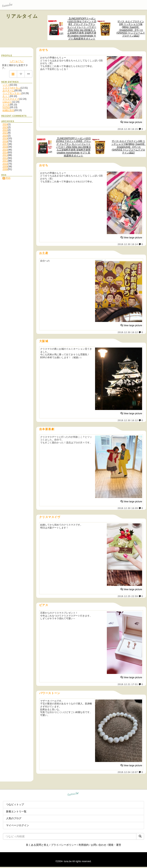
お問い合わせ (99, 845)
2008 (5, 169)
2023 (5, 127)
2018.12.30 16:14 (128, 244)
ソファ (6, 85)
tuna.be (73, 794)
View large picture (131, 122)
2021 (5, 133)
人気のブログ (14, 818)
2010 (5, 164)
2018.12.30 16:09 (128, 508)
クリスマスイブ (11, 99)
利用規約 (84, 845)
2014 (5, 152)
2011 (5, 161)
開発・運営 (115, 845)
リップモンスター (12, 93)
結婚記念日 (8, 110)
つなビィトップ (15, 804)
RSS (6, 178)
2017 (5, 144)
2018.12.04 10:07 (128, 772)
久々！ (6, 96)
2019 (5, 138)
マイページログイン (18, 825)
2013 (5, 155)
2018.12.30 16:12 (128, 332)
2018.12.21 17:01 (128, 684)
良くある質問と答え (37, 845)
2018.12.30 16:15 (128, 129)
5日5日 (6, 107)
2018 (5, 141)
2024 (5, 124)
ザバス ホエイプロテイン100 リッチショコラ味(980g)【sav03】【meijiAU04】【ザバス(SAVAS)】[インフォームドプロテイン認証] (131, 29)
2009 (5, 167)
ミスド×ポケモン (11, 88)
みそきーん (8, 91)
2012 (5, 158)
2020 (5, 136)
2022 (5, 130)
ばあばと (7, 102)
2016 (5, 147)
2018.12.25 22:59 (128, 596)
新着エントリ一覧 (16, 811)
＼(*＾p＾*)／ (17, 61)
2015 (5, 150)
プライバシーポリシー (64, 845)
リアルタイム (22, 16)
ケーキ (6, 105)
